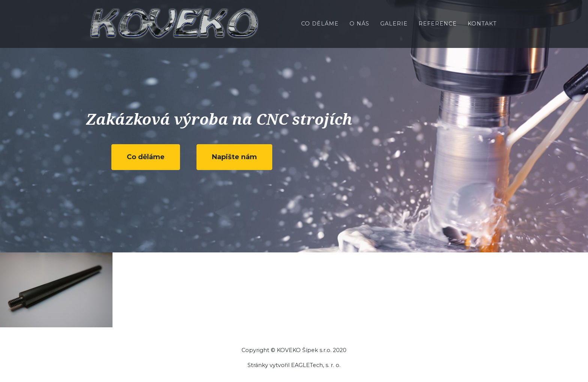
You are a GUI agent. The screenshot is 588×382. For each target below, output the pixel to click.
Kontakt (482, 28)
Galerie (394, 28)
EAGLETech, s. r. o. (316, 365)
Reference (438, 28)
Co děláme (320, 28)
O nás (359, 28)
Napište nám (234, 157)
